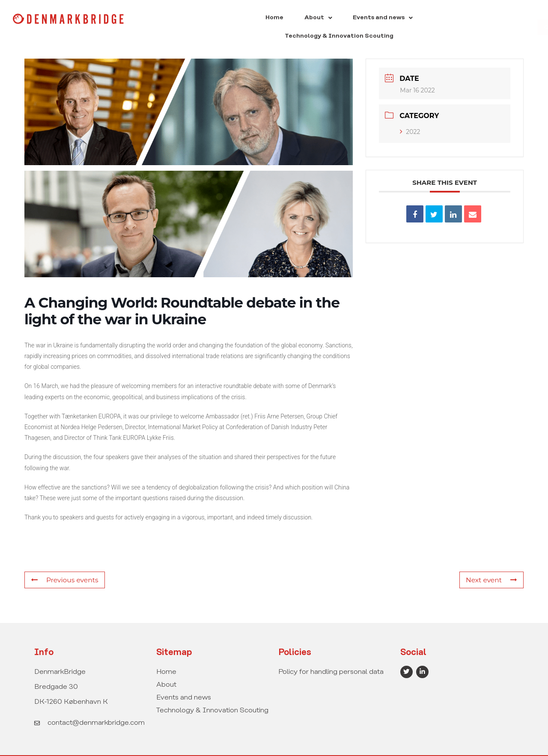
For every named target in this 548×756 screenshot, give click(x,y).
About (257, 19)
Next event (492, 563)
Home (220, 19)
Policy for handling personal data (331, 655)
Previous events (64, 563)
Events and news (315, 19)
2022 (410, 115)
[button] (257, 19)
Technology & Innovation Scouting (413, 19)
